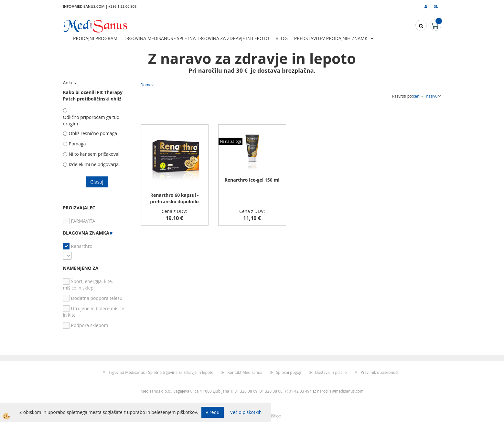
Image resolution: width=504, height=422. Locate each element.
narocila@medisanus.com (340, 391)
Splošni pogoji (289, 372)
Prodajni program (95, 38)
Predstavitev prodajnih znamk (331, 38)
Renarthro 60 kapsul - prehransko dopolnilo (174, 198)
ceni (418, 96)
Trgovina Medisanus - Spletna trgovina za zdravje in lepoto (196, 38)
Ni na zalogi (231, 141)
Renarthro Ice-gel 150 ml (252, 180)
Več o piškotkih (246, 412)
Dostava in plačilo (331, 372)
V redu (213, 412)
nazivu (433, 96)
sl (436, 6)
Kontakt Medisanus (245, 372)
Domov (147, 85)
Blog (281, 38)
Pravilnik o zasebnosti (380, 372)
